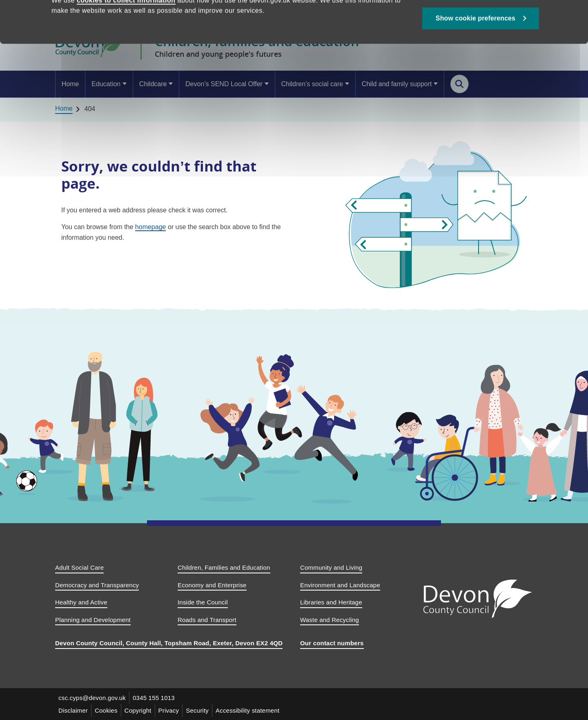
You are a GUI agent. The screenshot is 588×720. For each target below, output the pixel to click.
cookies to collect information (126, 40)
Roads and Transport (207, 620)
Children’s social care (312, 84)
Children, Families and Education (224, 567)
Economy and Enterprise (212, 585)
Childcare (153, 84)
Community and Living (331, 567)
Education (106, 84)
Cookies (106, 710)
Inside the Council (203, 602)
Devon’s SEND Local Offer (224, 84)
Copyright (138, 710)
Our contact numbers (332, 643)
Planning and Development (93, 620)
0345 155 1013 (154, 698)
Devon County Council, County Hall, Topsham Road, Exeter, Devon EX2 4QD (169, 643)
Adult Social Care (79, 567)
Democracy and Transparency (97, 585)
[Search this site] (460, 84)
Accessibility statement (247, 710)
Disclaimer (73, 710)
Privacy (169, 710)
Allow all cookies (481, 29)
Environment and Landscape (340, 585)
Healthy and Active (81, 602)
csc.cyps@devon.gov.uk (92, 698)
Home (70, 84)
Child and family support (397, 84)
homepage (151, 227)
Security (197, 710)
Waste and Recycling (330, 620)
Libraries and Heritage (331, 602)
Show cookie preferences (476, 58)
